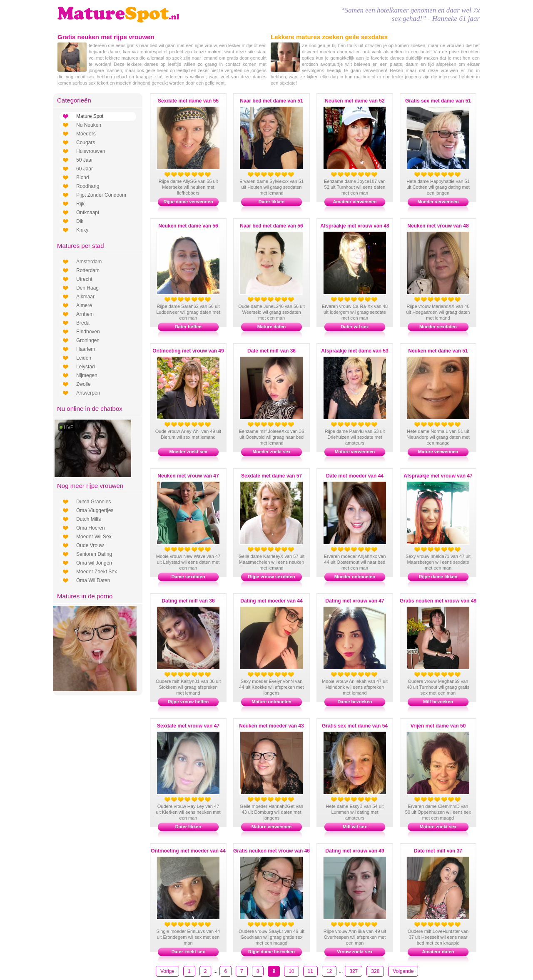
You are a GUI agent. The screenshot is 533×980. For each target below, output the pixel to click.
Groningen (88, 340)
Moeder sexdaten (438, 327)
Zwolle (83, 384)
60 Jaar (85, 169)
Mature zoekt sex (438, 827)
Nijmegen (87, 375)
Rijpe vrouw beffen (188, 702)
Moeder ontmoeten (355, 577)
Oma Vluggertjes (95, 510)
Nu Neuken (89, 125)
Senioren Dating (94, 554)
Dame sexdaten (188, 577)
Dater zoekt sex (188, 952)
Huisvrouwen (91, 151)
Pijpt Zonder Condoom (101, 195)
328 (375, 971)
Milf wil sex (355, 827)
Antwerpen (88, 393)
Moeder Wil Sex (94, 537)
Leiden (84, 358)
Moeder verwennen (438, 202)
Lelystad (86, 367)
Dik (80, 221)
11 (310, 971)
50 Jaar (85, 160)
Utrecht (84, 279)
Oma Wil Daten (93, 580)
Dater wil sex (355, 327)
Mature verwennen (355, 452)
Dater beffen (188, 327)
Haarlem (86, 349)
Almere (84, 305)
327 (354, 971)
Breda (83, 323)
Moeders (86, 134)
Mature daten (271, 327)
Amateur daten (438, 952)
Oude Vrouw (90, 545)
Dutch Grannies (93, 502)
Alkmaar (85, 297)
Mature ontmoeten (271, 702)
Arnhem (85, 314)
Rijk (80, 204)
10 (291, 971)
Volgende (403, 971)
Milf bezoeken (438, 702)
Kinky (82, 230)
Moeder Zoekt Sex (97, 572)
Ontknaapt (88, 212)
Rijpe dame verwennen (188, 202)
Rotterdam (88, 270)
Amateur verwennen (355, 202)
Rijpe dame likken (438, 577)
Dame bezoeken (355, 702)
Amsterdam (89, 262)
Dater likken (271, 202)
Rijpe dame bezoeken (271, 952)
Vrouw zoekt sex (355, 952)
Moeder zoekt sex (188, 452)
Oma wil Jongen (94, 563)
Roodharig (88, 186)
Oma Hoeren (91, 528)
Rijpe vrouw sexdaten (271, 577)
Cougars (86, 142)
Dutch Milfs (88, 519)
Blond (83, 177)
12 (329, 971)
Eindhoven (88, 332)
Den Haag (87, 288)
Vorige (167, 971)
